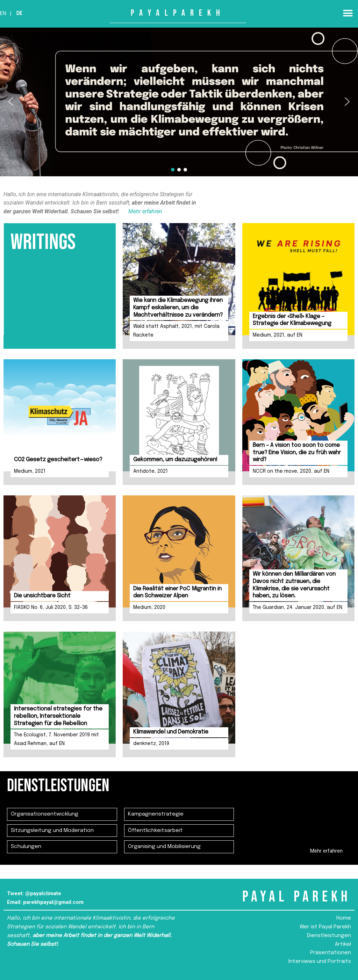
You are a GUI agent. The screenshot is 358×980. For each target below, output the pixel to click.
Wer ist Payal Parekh (325, 927)
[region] (179, 102)
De (19, 14)
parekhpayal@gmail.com (53, 902)
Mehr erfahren (145, 211)
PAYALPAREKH (178, 13)
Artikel (343, 944)
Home (344, 918)
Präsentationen (331, 953)
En (3, 14)
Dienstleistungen (329, 936)
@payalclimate (43, 893)
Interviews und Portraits (320, 961)
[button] (348, 13)
